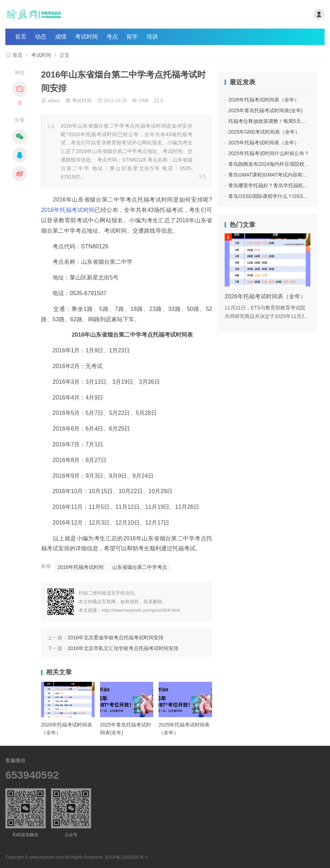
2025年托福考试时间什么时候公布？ (269, 153)
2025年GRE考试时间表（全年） (264, 132)
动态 (41, 37)
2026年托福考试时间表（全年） (264, 100)
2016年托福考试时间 (68, 210)
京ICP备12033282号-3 (126, 857)
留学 (132, 37)
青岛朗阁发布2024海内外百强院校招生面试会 (279, 164)
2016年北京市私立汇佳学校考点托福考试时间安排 (123, 648)
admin (54, 100)
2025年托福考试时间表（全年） (264, 143)
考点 (112, 37)
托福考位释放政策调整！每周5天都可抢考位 (277, 121)
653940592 (32, 775)
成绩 (61, 37)
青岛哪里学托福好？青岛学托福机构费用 (273, 185)
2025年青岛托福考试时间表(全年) (265, 110)
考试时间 (86, 37)
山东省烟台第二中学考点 (140, 567)
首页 (21, 37)
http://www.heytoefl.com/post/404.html (141, 610)
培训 (152, 37)
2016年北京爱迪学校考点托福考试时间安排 (116, 638)
